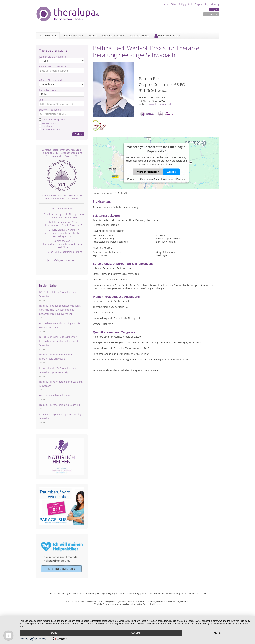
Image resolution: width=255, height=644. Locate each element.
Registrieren (211, 14)
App (166, 4)
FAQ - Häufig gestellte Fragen (186, 4)
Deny (54, 633)
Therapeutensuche (48, 36)
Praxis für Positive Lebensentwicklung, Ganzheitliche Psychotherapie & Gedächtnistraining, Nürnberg (60, 310)
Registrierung (212, 4)
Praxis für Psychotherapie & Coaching (59, 405)
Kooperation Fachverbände (166, 594)
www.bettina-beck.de (161, 104)
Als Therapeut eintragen (60, 594)
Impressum (147, 594)
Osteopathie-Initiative (113, 36)
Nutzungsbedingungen (107, 594)
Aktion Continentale (189, 594)
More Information (148, 172)
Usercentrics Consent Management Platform (162, 179)
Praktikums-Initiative (139, 36)
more (217, 633)
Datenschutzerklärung (129, 594)
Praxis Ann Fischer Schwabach (56, 395)
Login (214, 9)
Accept (171, 172)
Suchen (78, 134)
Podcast (93, 36)
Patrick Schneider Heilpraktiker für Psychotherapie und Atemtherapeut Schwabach (59, 341)
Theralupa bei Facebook (84, 594)
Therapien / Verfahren (73, 36)
